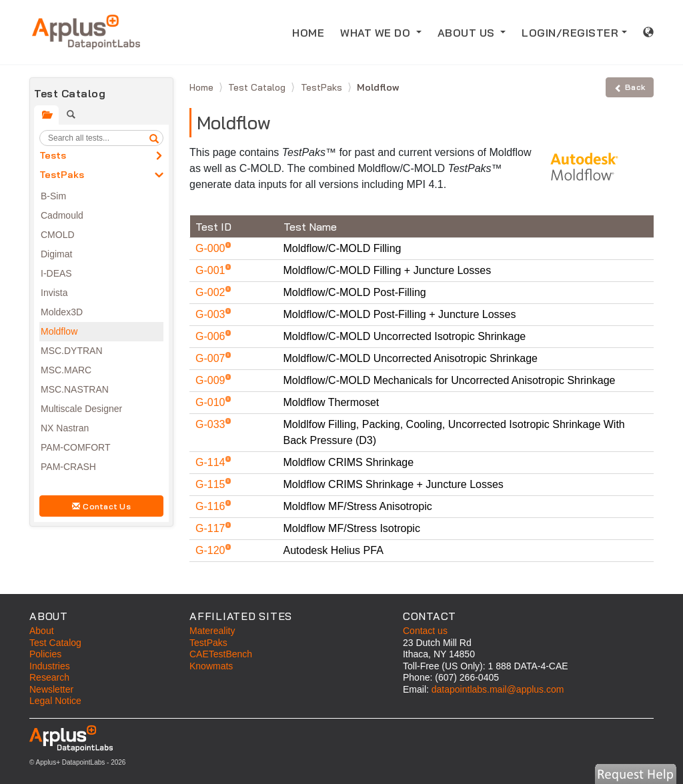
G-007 (212, 358)
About (42, 631)
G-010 (212, 402)
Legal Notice (55, 701)
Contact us (425, 631)
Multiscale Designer (81, 409)
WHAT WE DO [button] (377, 33)
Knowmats (211, 666)
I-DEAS (56, 273)
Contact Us (101, 506)
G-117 (212, 528)
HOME (312, 32)
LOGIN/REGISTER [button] (570, 33)
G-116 (212, 506)
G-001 (212, 270)
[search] (154, 138)
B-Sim (53, 196)
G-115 (212, 484)
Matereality (212, 631)
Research (49, 677)
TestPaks (62, 175)
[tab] (46, 115)
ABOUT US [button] (468, 33)
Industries (50, 666)
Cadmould (62, 215)
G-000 (212, 248)
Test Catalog (258, 87)
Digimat (56, 254)
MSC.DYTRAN (72, 351)
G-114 (212, 462)
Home (203, 87)
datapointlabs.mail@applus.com (498, 689)
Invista (54, 293)
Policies (45, 654)
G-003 (212, 314)
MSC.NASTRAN (75, 389)
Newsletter (51, 689)
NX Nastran (65, 428)
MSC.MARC (66, 370)
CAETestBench (221, 654)
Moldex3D (62, 312)
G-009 (212, 380)
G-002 (212, 292)
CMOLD (58, 235)
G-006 (212, 336)
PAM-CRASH (68, 467)
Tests (53, 155)
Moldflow (59, 331)
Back (630, 87)
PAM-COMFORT (75, 447)
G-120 (212, 550)
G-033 (212, 424)
